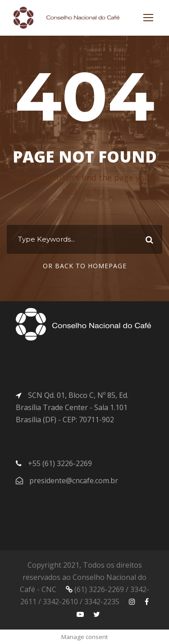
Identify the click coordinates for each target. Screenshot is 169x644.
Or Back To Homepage (85, 266)
